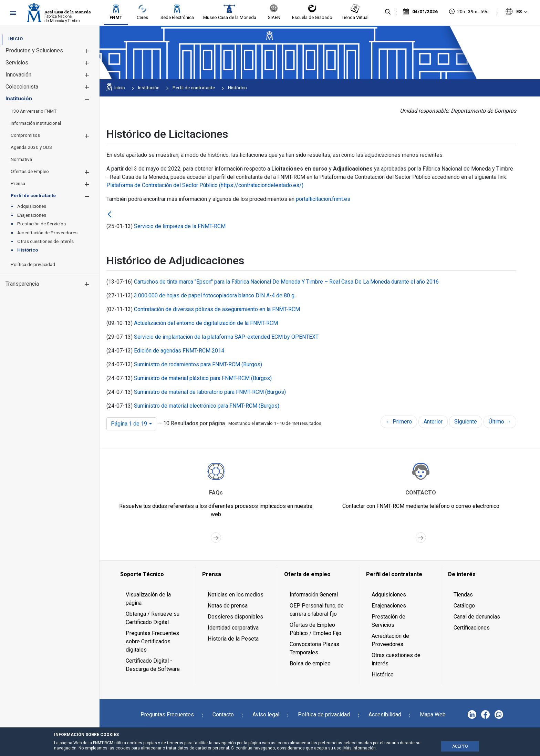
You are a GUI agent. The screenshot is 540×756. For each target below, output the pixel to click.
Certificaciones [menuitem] (472, 628)
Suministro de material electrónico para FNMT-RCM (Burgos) (207, 406)
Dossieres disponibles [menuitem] (235, 617)
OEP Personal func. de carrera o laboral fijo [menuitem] (317, 610)
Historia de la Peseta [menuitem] (233, 639)
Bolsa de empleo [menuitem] (310, 663)
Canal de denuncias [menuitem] (477, 617)
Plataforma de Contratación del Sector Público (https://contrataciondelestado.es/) (205, 185)
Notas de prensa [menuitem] (228, 606)
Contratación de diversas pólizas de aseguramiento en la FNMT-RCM (217, 309)
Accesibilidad (385, 714)
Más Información (360, 748)
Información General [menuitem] (314, 595)
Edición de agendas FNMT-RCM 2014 (179, 351)
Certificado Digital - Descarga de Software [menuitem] (153, 665)
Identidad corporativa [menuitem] (233, 628)
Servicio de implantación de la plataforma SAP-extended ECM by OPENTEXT (226, 337)
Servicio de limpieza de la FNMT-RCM (180, 226)
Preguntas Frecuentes (167, 714)
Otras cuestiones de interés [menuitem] (396, 659)
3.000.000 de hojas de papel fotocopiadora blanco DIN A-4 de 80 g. (215, 295)
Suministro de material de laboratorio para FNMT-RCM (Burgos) (210, 392)
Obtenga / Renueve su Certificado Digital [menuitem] (153, 618)
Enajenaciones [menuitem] (389, 606)
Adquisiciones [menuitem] (389, 595)
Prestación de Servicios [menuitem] (388, 621)
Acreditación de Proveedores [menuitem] (390, 640)
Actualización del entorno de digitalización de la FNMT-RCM (206, 323)
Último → (500, 422)
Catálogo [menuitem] (464, 606)
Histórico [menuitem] (383, 675)
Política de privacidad (324, 714)
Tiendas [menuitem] (463, 595)
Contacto (223, 714)
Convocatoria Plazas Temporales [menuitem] (314, 648)
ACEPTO (460, 746)
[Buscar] (388, 12)
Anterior (433, 422)
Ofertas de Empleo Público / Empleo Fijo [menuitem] (315, 629)
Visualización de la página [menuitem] (148, 599)
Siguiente (466, 422)
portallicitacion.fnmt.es (323, 199)
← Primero (399, 422)
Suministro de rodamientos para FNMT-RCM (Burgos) (198, 364)
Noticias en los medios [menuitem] (236, 595)
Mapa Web (433, 714)
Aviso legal (266, 714)
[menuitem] (15, 39)
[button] (87, 51)
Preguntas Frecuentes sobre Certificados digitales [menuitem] (152, 641)
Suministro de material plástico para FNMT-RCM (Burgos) (203, 378)
